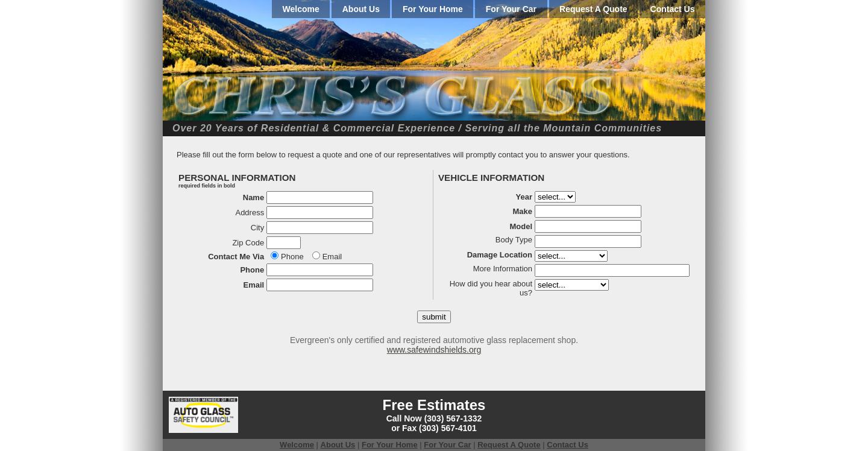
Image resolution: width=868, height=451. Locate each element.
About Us (361, 9)
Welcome (301, 9)
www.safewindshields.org (434, 350)
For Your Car (511, 9)
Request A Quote (593, 9)
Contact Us (673, 9)
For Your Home (433, 9)
